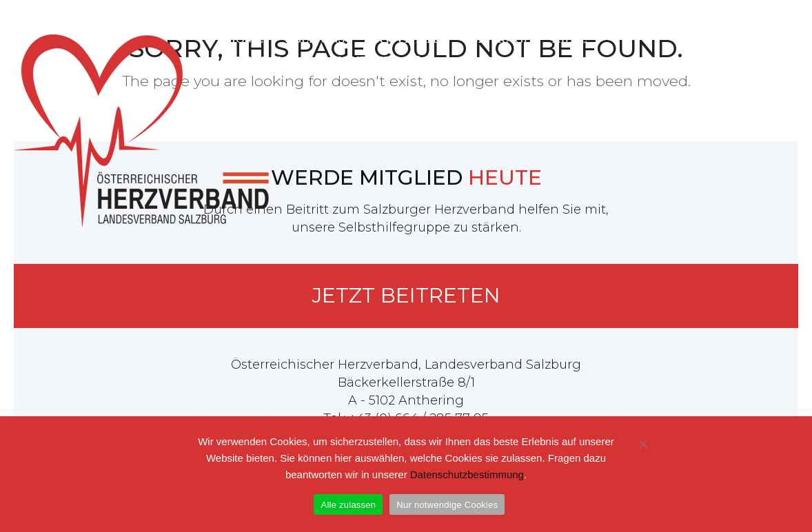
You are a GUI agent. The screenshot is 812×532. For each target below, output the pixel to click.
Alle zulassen (348, 505)
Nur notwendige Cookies (447, 505)
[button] (418, 55)
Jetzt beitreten (406, 295)
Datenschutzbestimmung (467, 474)
